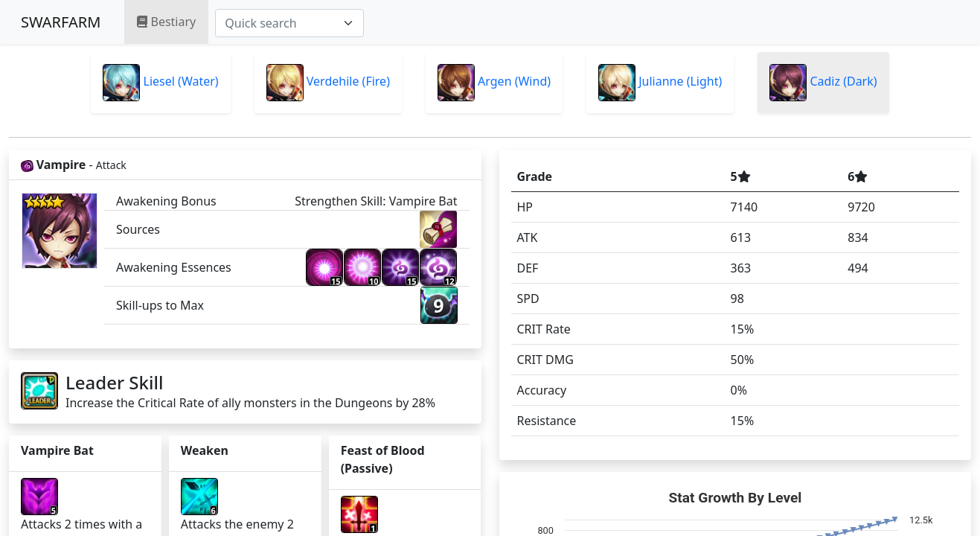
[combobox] (289, 23)
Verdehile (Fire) (328, 83)
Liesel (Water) (160, 83)
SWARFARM (61, 22)
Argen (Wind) (494, 83)
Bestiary (166, 22)
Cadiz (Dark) (823, 83)
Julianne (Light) (660, 83)
